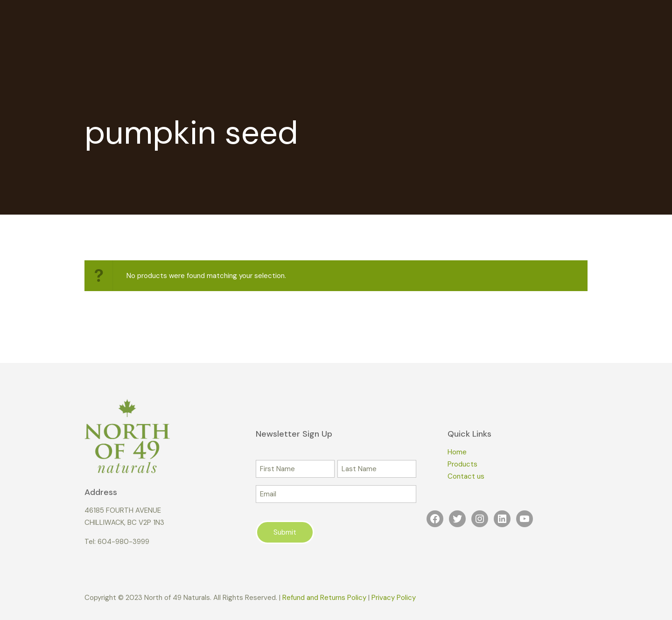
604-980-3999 (123, 542)
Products (462, 464)
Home (457, 452)
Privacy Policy (394, 598)
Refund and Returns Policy (324, 598)
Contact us (466, 476)
